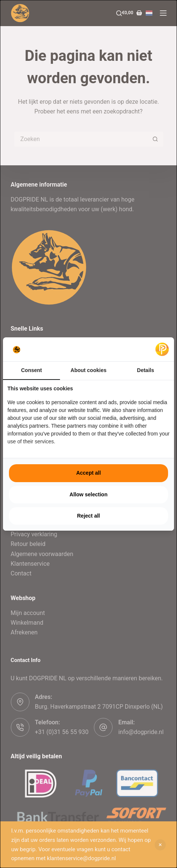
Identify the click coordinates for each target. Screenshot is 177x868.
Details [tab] (146, 370)
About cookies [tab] (88, 370)
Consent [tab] (32, 370)
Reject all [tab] (88, 516)
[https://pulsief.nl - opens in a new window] (162, 349)
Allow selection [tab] (89, 494)
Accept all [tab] (88, 473)
